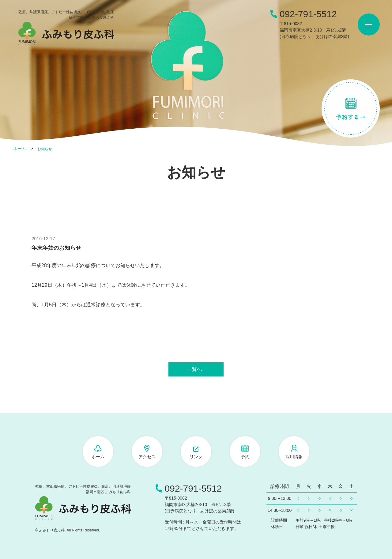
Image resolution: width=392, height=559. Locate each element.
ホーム (20, 149)
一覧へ (194, 369)
